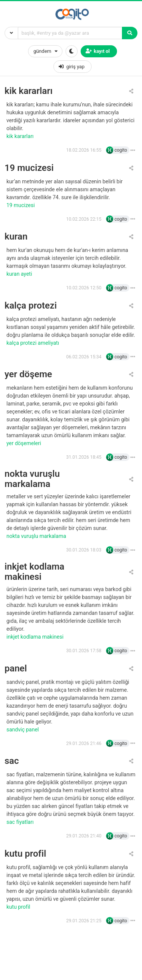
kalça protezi (31, 306)
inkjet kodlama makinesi (34, 572)
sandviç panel (23, 730)
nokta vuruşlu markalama (32, 479)
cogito (121, 150)
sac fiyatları (21, 822)
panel (16, 669)
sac (12, 761)
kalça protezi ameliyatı (34, 343)
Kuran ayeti (20, 274)
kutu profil (25, 854)
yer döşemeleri (24, 443)
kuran (16, 237)
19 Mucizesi (21, 205)
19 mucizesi (29, 168)
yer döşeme (28, 374)
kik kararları (29, 91)
